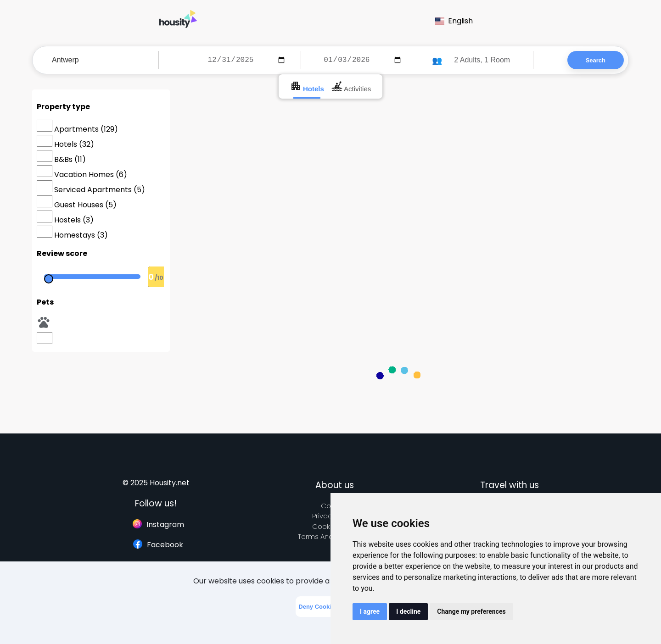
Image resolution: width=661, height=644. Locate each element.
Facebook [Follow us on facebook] (158, 545)
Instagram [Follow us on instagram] (158, 525)
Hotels (307, 86)
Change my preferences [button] (471, 611)
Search (596, 60)
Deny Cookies (318, 607)
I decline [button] (408, 611)
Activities (351, 86)
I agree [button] (370, 611)
